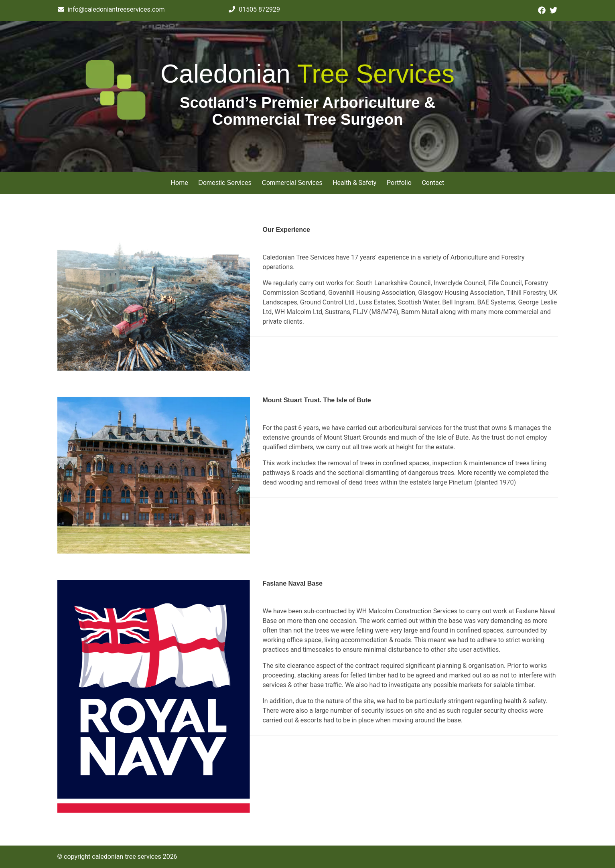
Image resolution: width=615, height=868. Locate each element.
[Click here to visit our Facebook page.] (542, 11)
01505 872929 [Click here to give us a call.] (254, 9)
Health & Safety (354, 183)
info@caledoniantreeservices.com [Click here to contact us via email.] (111, 9)
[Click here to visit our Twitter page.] (553, 11)
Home (180, 183)
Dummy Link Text (287, 248)
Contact (433, 183)
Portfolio (399, 183)
